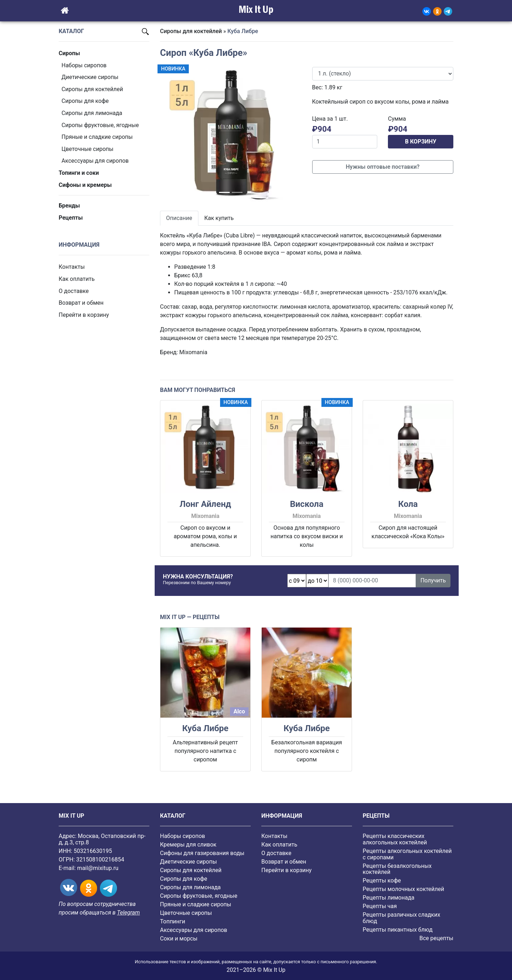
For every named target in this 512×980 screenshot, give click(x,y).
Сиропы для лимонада (92, 113)
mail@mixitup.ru (98, 868)
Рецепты (71, 218)
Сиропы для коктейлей (92, 89)
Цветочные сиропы (87, 149)
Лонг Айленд (205, 504)
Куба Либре (205, 728)
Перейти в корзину (84, 315)
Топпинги (173, 921)
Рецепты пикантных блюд (398, 930)
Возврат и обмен (81, 303)
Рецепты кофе (382, 881)
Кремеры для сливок (188, 845)
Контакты (72, 267)
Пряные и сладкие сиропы (97, 137)
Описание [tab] (179, 218)
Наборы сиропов (84, 65)
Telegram (128, 913)
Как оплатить (77, 279)
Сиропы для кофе (85, 101)
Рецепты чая (380, 906)
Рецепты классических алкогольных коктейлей (395, 839)
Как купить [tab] (219, 218)
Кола (408, 504)
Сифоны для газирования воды (202, 853)
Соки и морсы (179, 939)
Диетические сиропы (90, 77)
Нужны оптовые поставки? (383, 167)
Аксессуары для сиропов (95, 161)
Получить (433, 580)
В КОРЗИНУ (421, 142)
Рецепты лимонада (389, 898)
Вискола (306, 504)
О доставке (74, 291)
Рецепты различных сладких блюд (401, 918)
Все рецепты (436, 938)
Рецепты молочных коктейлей (403, 889)
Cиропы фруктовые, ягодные (100, 125)
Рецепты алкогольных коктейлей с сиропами (407, 854)
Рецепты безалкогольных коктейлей (397, 869)
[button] (171, 135)
